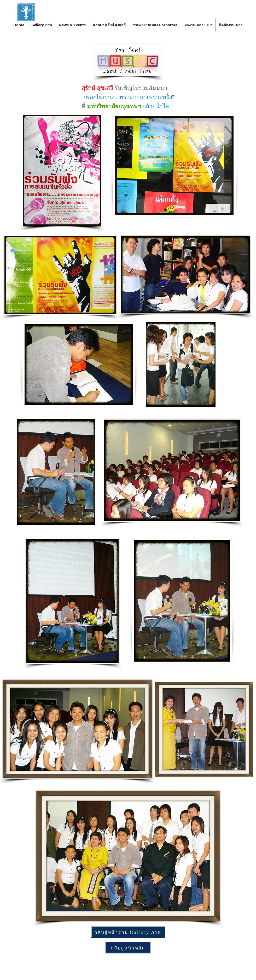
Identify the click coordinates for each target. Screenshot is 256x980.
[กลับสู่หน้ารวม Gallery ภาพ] (128, 932)
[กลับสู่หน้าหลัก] (128, 948)
